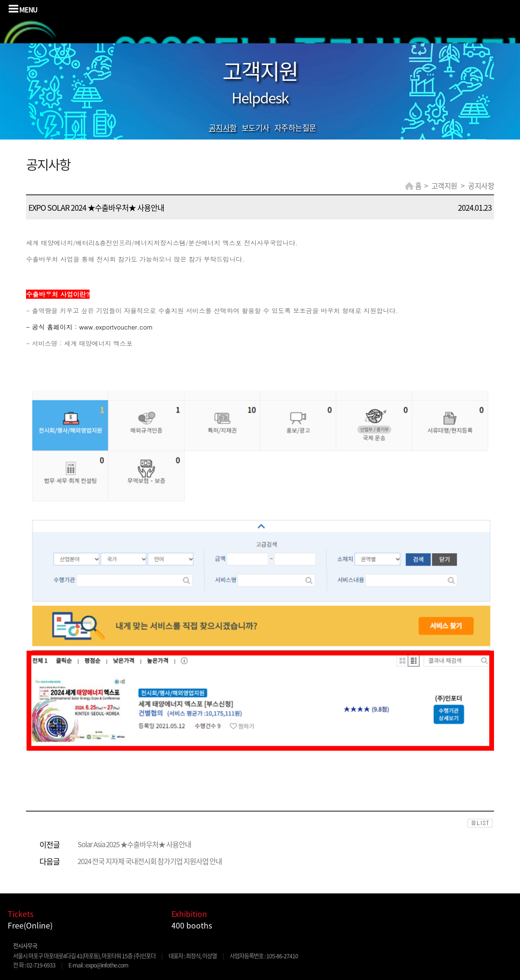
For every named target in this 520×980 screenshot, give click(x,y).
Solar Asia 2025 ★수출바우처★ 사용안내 (134, 844)
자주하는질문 (295, 127)
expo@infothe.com (107, 965)
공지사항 (223, 127)
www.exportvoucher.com (116, 327)
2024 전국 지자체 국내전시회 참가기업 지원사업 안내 (150, 861)
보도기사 (256, 127)
